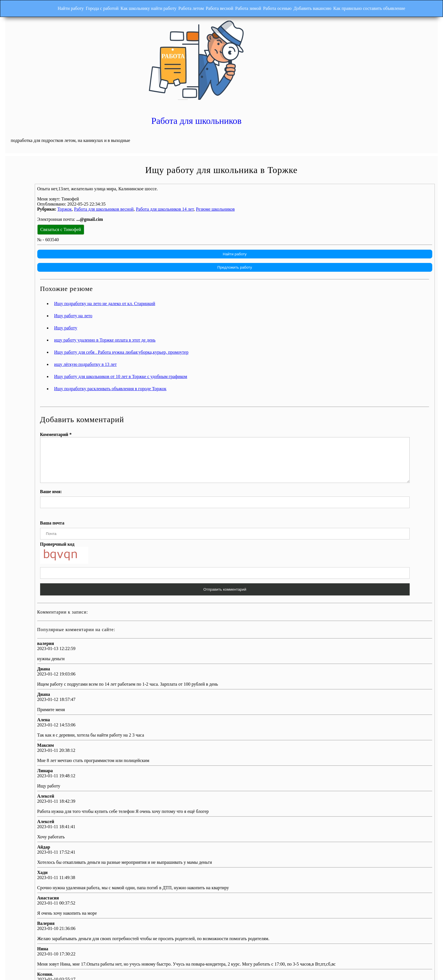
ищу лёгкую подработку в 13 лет (174, 305)
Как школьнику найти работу (136, 7)
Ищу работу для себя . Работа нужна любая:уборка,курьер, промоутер (209, 293)
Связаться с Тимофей (149, 170)
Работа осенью (282, 7)
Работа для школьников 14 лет (253, 149)
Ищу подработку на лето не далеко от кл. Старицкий (193, 244)
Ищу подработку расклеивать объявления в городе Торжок (198, 329)
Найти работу (50, 7)
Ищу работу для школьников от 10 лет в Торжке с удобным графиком (209, 317)
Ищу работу (154, 268)
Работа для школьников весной (192, 149)
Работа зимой (248, 7)
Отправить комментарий (270, 538)
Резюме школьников (304, 149)
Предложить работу (278, 208)
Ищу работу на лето (161, 256)
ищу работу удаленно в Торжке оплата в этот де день (193, 281)
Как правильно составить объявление (382, 7)
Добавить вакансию (321, 7)
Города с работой (85, 7)
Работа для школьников (330, 35)
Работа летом (183, 7)
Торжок (153, 149)
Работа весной (215, 7)
